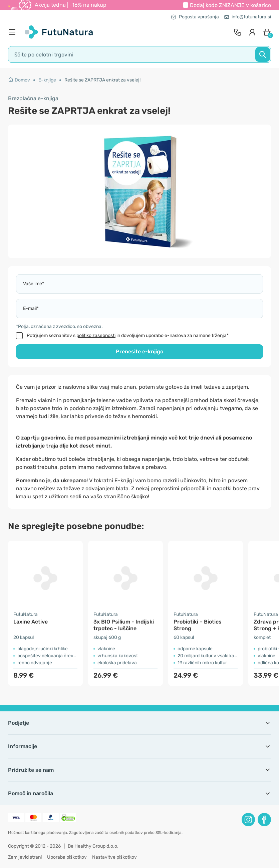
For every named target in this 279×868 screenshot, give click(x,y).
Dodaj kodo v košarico (230, 5)
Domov (19, 80)
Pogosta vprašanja (195, 17)
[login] (252, 32)
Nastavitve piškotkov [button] (114, 857)
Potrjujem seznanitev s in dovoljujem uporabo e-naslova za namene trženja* (128, 335)
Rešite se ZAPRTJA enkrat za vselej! (102, 80)
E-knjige (47, 80)
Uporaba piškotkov (67, 857)
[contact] (238, 32)
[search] (139, 54)
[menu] (14, 32)
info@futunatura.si (248, 17)
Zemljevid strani (25, 857)
